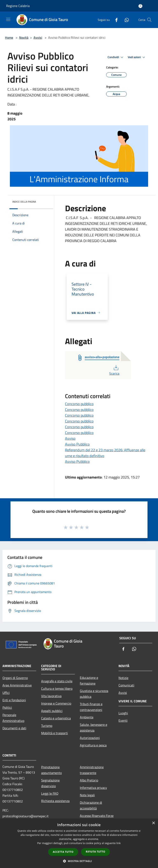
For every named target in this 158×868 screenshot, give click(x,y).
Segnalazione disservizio (50, 783)
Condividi (116, 57)
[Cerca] (149, 20)
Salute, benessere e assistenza (94, 727)
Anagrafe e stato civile (57, 681)
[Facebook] (115, 20)
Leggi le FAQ (50, 793)
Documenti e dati (14, 728)
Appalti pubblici (52, 711)
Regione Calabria (18, 6)
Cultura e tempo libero (57, 689)
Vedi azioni (137, 57)
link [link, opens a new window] (119, 843)
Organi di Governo (15, 678)
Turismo (47, 726)
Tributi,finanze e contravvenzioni (91, 707)
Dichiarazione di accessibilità (91, 805)
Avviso (70, 438)
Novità (24, 38)
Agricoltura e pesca (93, 745)
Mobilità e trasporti (55, 733)
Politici (7, 707)
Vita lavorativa (51, 696)
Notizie (123, 678)
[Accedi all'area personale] (140, 6)
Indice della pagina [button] (24, 202)
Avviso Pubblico (77, 444)
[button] (79, 861)
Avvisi (38, 38)
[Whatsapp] (125, 20)
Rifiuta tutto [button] (96, 852)
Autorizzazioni (90, 738)
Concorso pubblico (79, 404)
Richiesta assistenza (55, 801)
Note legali (87, 795)
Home (9, 38)
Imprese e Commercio (56, 703)
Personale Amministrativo (13, 718)
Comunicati (126, 685)
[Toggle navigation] (8, 19)
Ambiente (87, 717)
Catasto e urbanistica (56, 718)
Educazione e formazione (89, 680)
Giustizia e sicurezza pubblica (94, 694)
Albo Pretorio (89, 780)
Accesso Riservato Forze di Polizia (97, 819)
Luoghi (123, 713)
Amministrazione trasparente (92, 770)
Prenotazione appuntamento (51, 770)
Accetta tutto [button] (63, 852)
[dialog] (79, 843)
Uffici (6, 693)
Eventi (123, 720)
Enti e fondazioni (14, 700)
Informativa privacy (93, 788)
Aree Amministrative (17, 685)
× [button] (153, 823)
